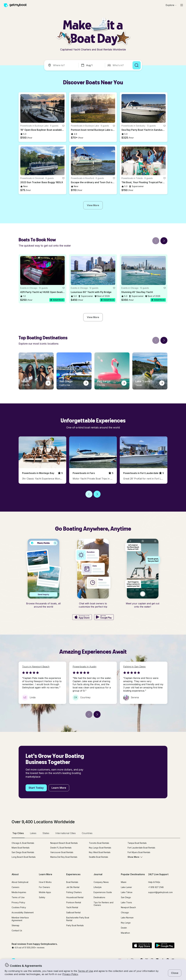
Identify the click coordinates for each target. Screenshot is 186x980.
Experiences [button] (73, 874)
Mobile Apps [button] (45, 892)
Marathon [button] (125, 933)
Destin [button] (124, 928)
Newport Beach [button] (128, 907)
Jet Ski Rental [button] (73, 887)
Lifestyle (98, 887)
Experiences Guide (103, 892)
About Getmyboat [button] (20, 882)
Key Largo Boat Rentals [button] (100, 848)
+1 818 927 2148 (156, 887)
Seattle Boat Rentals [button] (99, 857)
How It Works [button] (45, 882)
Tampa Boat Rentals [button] (137, 843)
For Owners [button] (44, 887)
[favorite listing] (63, 126)
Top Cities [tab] (18, 833)
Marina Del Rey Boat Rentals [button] (64, 857)
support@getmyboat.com (160, 892)
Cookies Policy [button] (19, 907)
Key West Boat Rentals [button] (100, 852)
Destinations (99, 897)
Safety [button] (42, 897)
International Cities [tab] (66, 833)
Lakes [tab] (33, 833)
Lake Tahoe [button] (127, 892)
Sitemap (15, 925)
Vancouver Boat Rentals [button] (62, 852)
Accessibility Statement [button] (23, 912)
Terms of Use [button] (85, 971)
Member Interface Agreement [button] (20, 919)
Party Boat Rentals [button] (75, 925)
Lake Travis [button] (126, 902)
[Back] (156, 241)
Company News (101, 882)
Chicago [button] (125, 912)
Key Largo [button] (126, 923)
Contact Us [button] (17, 930)
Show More (135, 857)
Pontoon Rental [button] (74, 902)
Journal (98, 874)
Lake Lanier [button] (126, 887)
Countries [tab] (87, 833)
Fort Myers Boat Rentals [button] (139, 852)
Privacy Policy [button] (70, 974)
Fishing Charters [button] (74, 892)
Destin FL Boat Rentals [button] (61, 848)
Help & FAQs (154, 882)
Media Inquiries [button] (19, 892)
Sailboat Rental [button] (73, 912)
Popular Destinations (133, 874)
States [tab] (46, 833)
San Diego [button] (126, 897)
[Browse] (171, 5)
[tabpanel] (96, 852)
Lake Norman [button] (127, 918)
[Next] (164, 241)
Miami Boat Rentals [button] (21, 848)
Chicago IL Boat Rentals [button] (23, 843)
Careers (15, 887)
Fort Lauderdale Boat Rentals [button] (141, 848)
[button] (42, 108)
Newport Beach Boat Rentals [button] (64, 843)
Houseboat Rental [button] (75, 897)
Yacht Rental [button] (72, 907)
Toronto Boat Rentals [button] (99, 843)
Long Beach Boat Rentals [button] (24, 857)
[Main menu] (182, 5)
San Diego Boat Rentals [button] (23, 852)
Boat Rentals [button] (72, 882)
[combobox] (62, 65)
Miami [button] (124, 882)
